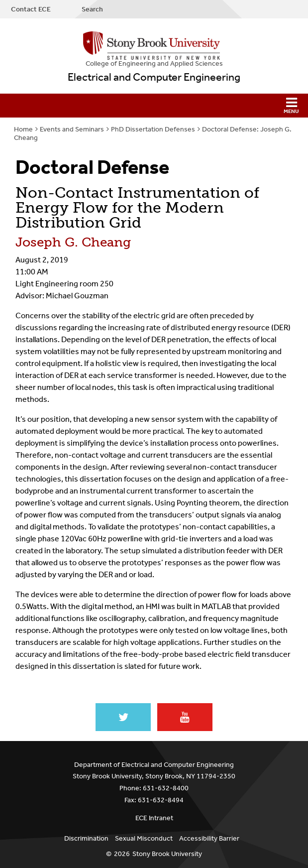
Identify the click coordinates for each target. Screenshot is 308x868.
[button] (154, 106)
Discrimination (86, 838)
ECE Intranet (154, 818)
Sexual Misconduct (144, 838)
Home (23, 129)
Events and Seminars (72, 129)
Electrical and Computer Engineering (154, 77)
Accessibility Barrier (209, 838)
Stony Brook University (167, 854)
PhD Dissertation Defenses (153, 129)
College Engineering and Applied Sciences (154, 63)
